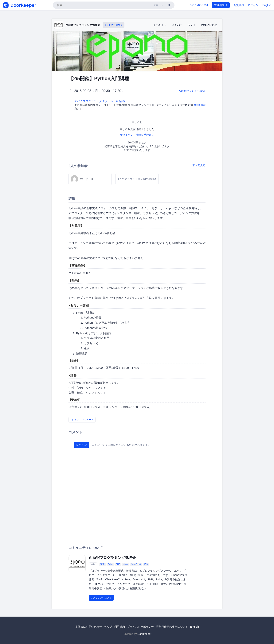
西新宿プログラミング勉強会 (83, 25)
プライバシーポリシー (140, 627)
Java (126, 564)
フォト (192, 25)
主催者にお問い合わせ (88, 627)
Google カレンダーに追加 (192, 91)
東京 (102, 564)
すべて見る (199, 165)
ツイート (88, 420)
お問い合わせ (209, 25)
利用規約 (119, 627)
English (267, 5)
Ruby (110, 564)
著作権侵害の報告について (172, 627)
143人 (93, 564)
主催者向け (221, 5)
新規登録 (239, 5)
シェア (75, 420)
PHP (118, 564)
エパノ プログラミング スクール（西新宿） (101, 101)
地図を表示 (200, 105)
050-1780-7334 (199, 5)
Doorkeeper (144, 634)
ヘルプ (108, 627)
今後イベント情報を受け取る (137, 135)
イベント (160, 25)
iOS (146, 564)
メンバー (177, 25)
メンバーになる (114, 25)
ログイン (253, 5)
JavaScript (136, 564)
